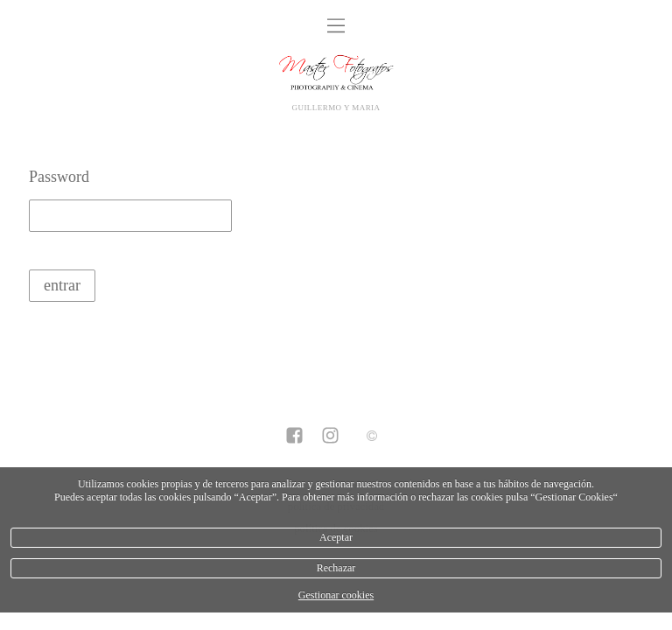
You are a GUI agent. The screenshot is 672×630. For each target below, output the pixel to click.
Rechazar (336, 568)
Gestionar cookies (336, 595)
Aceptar (336, 537)
